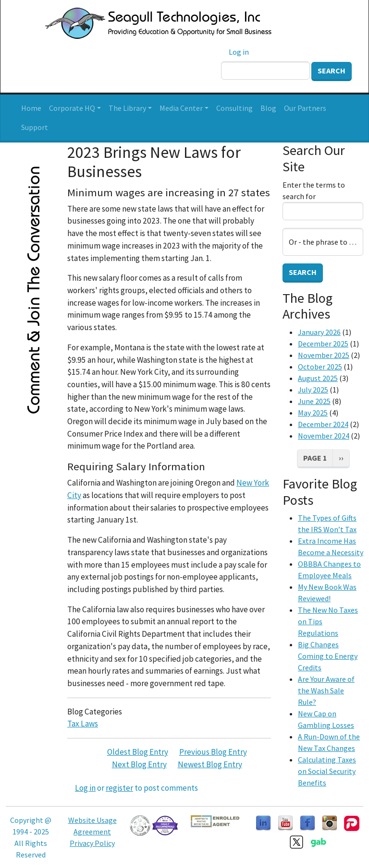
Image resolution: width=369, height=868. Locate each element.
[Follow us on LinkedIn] (263, 822)
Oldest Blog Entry (138, 752)
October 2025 (320, 367)
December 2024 (323, 424)
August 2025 (318, 378)
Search (332, 71)
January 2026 (319, 332)
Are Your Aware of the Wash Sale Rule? (326, 690)
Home (31, 108)
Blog (268, 108)
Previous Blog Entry (213, 752)
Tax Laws (83, 724)
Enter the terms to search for (314, 190)
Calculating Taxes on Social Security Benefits (327, 771)
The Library (127, 108)
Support (35, 127)
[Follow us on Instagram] (330, 822)
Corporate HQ (72, 108)
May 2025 (313, 413)
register (119, 788)
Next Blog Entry (139, 764)
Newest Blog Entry (210, 764)
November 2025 (324, 355)
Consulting (234, 108)
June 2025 (314, 401)
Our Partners (305, 108)
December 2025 (323, 344)
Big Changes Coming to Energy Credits (328, 656)
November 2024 (324, 436)
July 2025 (313, 390)
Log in (239, 52)
